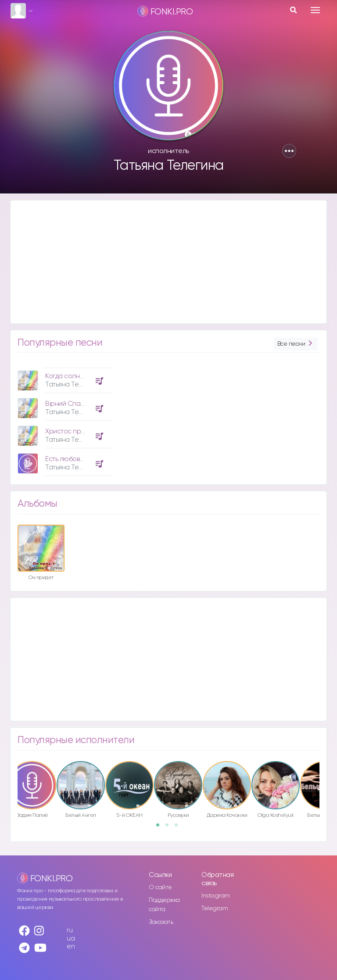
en (71, 946)
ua (71, 939)
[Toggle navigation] (315, 10)
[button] (289, 151)
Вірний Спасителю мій (80, 404)
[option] (64, 418)
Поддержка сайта (164, 905)
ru (70, 930)
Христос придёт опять (79, 431)
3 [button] (179, 828)
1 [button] (161, 828)
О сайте (160, 887)
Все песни (296, 344)
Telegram (215, 908)
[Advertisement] (168, 262)
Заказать (161, 922)
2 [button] (170, 828)
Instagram (216, 896)
